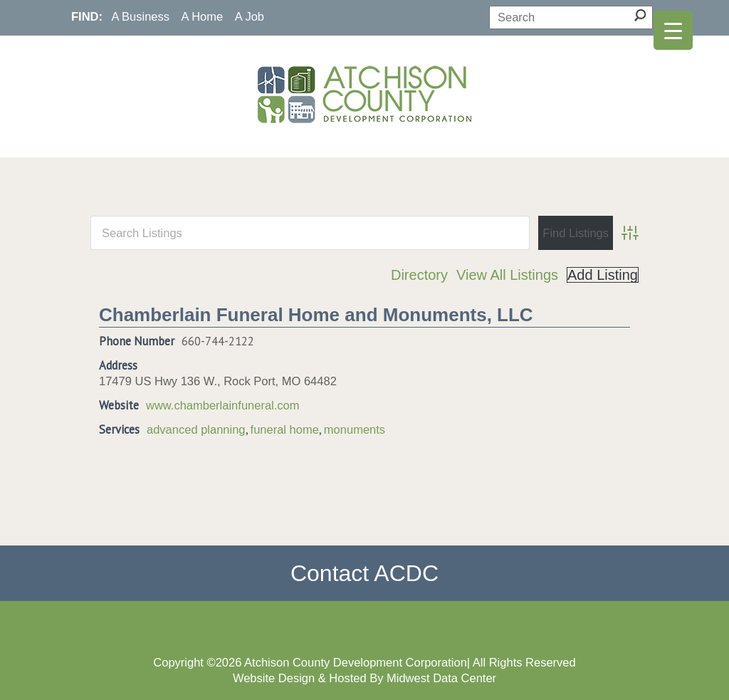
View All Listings (507, 275)
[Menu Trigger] (673, 30)
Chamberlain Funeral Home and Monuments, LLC (316, 315)
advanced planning (196, 429)
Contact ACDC (364, 573)
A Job (250, 16)
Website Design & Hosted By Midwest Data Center (364, 678)
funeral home (285, 429)
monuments (355, 429)
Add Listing (603, 275)
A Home (203, 16)
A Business (140, 16)
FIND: (87, 16)
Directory (419, 275)
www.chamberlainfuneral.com (223, 405)
